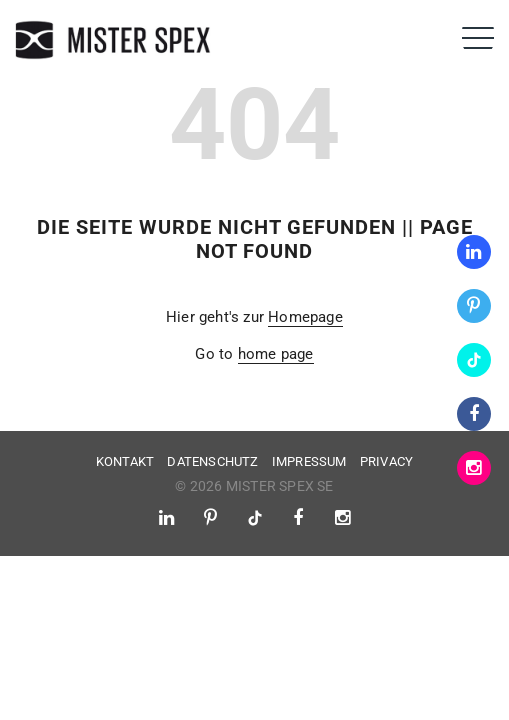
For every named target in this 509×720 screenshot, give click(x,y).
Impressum (309, 461)
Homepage (305, 317)
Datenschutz (212, 461)
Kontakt (125, 461)
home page (276, 354)
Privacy (386, 461)
